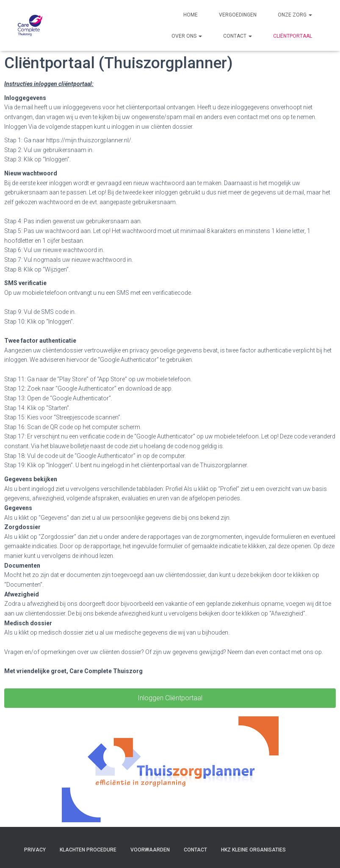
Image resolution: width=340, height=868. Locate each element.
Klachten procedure (88, 850)
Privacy (35, 850)
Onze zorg (295, 15)
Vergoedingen (238, 15)
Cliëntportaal (293, 36)
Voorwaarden (150, 850)
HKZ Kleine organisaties (253, 850)
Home (191, 15)
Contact (238, 36)
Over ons (187, 36)
